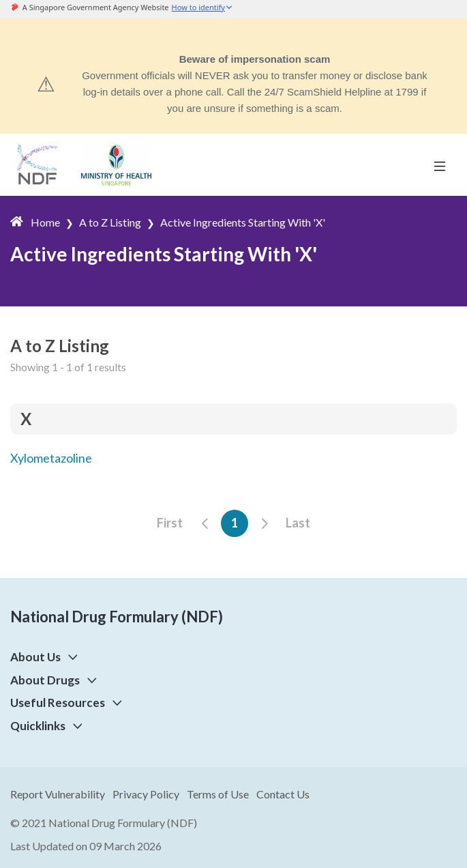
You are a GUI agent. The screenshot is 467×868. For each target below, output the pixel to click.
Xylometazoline (51, 458)
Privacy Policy (146, 794)
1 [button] (235, 523)
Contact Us (283, 794)
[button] (70, 657)
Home (45, 222)
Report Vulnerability (58, 794)
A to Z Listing (110, 222)
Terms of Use (218, 794)
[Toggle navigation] (440, 165)
